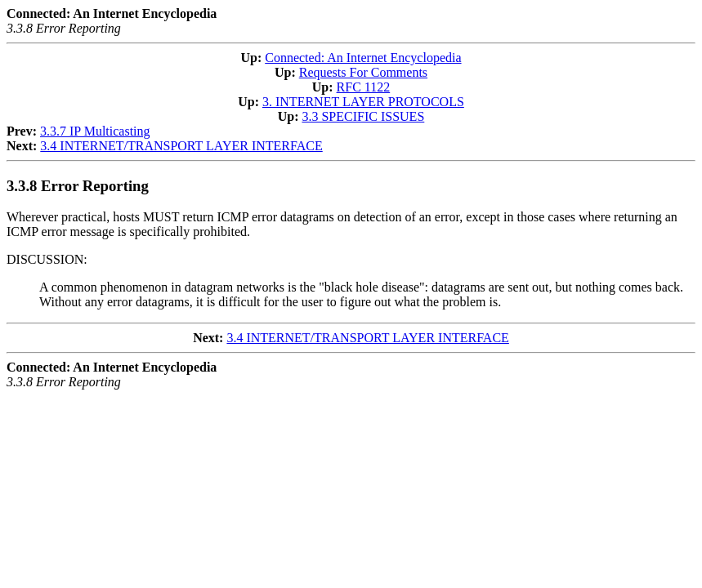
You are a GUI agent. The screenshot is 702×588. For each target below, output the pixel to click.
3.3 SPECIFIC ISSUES (363, 116)
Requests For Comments (363, 72)
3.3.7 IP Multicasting (95, 131)
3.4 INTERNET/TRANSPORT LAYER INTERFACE (181, 146)
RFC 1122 (364, 87)
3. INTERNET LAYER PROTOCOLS (363, 102)
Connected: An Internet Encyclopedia (363, 58)
